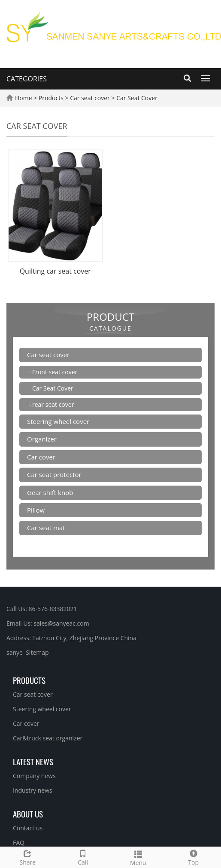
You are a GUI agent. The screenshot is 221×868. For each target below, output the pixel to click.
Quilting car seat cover (55, 271)
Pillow (36, 510)
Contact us (28, 828)
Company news (34, 776)
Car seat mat (46, 528)
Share (28, 857)
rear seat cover (53, 404)
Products (52, 98)
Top (193, 857)
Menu (138, 857)
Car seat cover (90, 98)
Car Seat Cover (136, 98)
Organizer (42, 439)
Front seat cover (55, 372)
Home (24, 98)
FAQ (19, 843)
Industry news (33, 790)
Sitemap (37, 652)
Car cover (41, 457)
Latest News (33, 761)
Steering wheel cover (58, 421)
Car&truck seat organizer (48, 738)
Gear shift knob (50, 492)
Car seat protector (54, 474)
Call (83, 857)
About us (28, 814)
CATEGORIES (27, 79)
